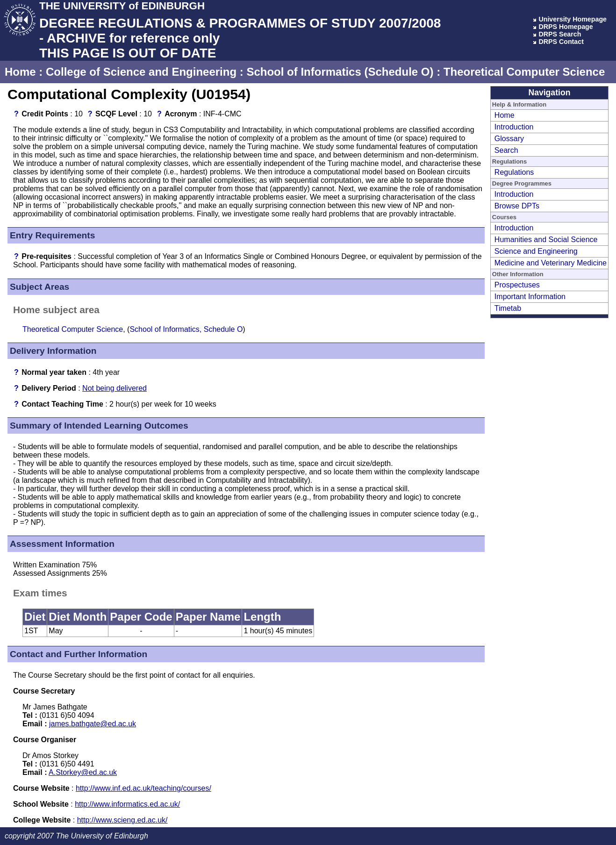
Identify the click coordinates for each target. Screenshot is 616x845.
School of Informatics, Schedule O (186, 329)
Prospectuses (517, 285)
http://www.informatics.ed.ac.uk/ (127, 804)
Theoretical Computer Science (524, 72)
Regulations (514, 172)
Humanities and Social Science (546, 240)
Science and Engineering (536, 251)
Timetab (508, 308)
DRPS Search (560, 34)
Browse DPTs (517, 206)
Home (20, 72)
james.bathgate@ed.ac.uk (93, 724)
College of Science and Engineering (141, 72)
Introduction (514, 127)
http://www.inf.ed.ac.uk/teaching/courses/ (143, 788)
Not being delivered (115, 388)
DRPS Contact (561, 42)
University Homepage (573, 19)
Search (506, 150)
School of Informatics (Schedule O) (340, 72)
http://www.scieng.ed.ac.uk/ (122, 820)
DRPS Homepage (566, 27)
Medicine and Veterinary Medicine (551, 263)
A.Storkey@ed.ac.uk (83, 772)
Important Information (530, 297)
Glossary (509, 139)
